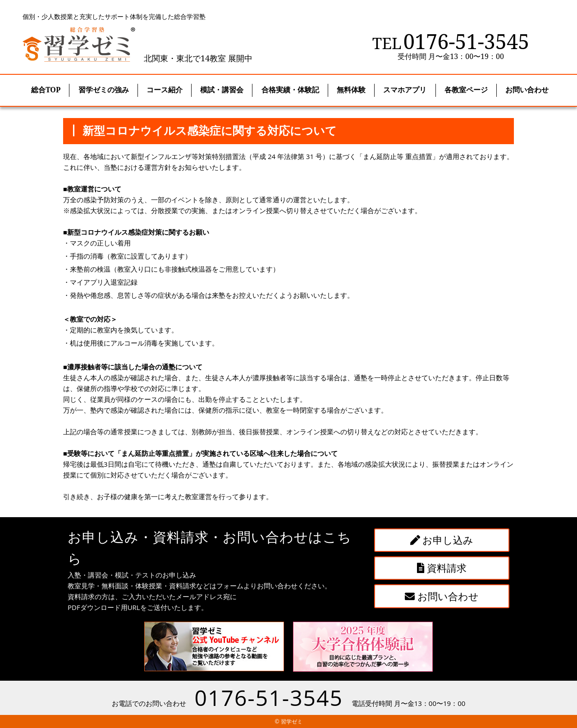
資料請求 (442, 568)
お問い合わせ (442, 596)
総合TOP (46, 90)
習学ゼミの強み (104, 90)
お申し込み (442, 540)
